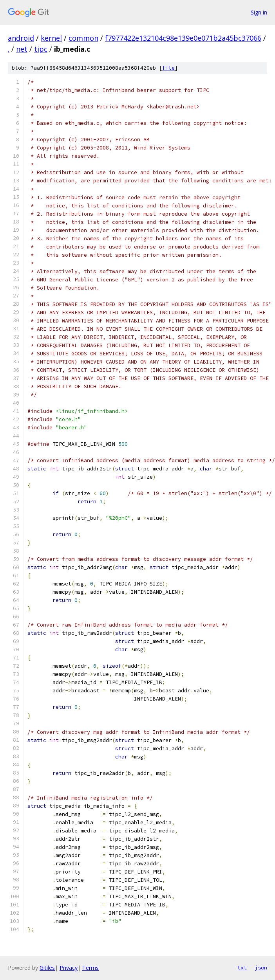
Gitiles (47, 968)
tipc (41, 49)
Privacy (69, 968)
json (261, 967)
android (21, 38)
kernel (51, 38)
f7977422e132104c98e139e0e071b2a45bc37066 (183, 38)
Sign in (259, 12)
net (22, 49)
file (168, 68)
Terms (90, 968)
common (83, 38)
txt (242, 967)
